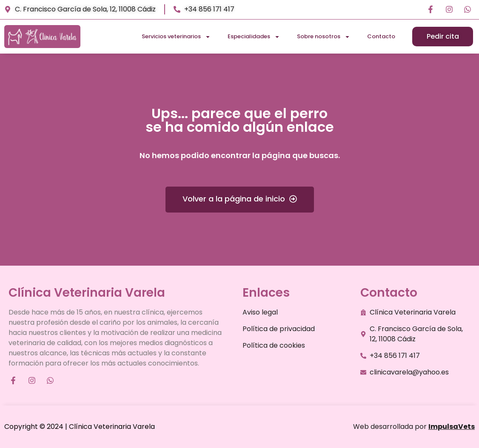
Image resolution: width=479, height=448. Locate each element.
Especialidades (254, 37)
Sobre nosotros (324, 37)
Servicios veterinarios (176, 37)
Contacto (381, 36)
